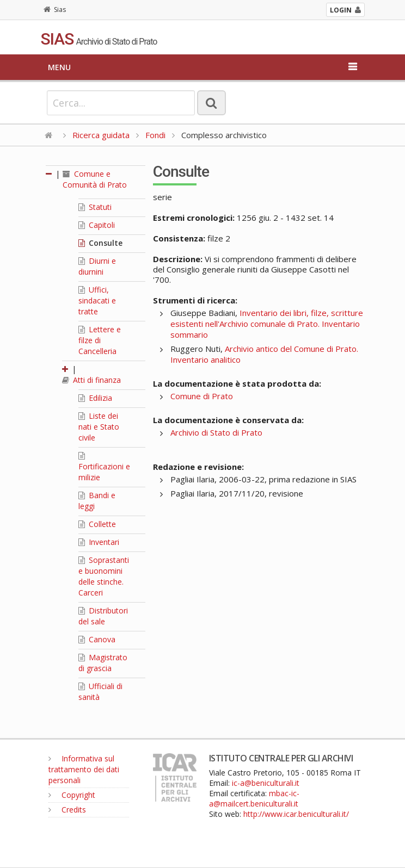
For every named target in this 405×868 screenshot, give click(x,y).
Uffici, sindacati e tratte (97, 300)
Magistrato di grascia (103, 663)
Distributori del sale (103, 616)
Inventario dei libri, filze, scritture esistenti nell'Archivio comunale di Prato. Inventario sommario (267, 324)
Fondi (155, 135)
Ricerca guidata (101, 135)
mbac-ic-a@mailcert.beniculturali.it (254, 798)
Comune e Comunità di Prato (95, 179)
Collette (97, 524)
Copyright (72, 795)
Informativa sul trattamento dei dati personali (84, 769)
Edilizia (95, 398)
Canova (97, 639)
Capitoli (97, 225)
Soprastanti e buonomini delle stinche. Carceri (104, 576)
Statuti (95, 207)
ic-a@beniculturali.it (266, 783)
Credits (67, 810)
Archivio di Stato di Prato (216, 432)
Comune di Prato (202, 396)
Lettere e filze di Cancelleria (100, 340)
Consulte (100, 243)
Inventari (99, 542)
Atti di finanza (91, 380)
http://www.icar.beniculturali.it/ (296, 814)
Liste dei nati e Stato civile (99, 427)
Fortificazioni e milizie (104, 467)
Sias (55, 10)
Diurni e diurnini (97, 266)
